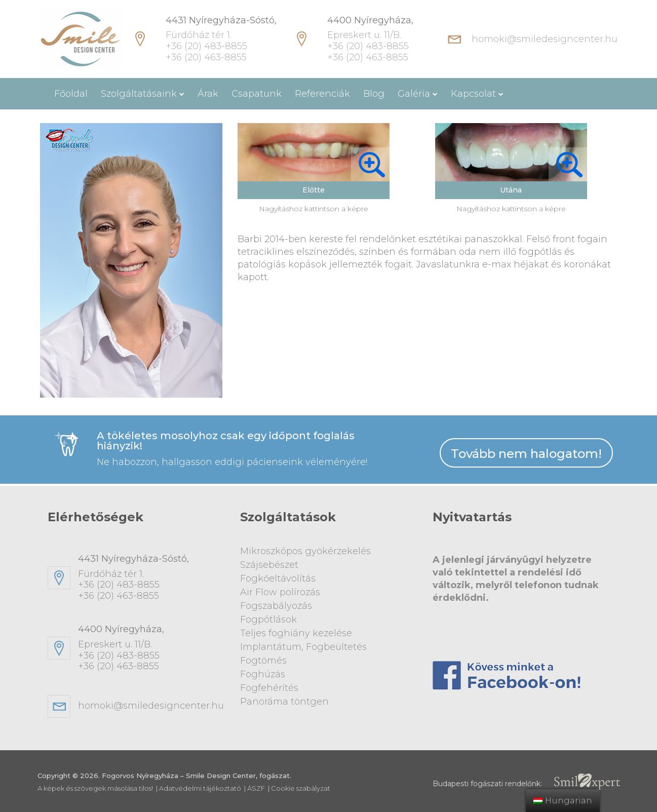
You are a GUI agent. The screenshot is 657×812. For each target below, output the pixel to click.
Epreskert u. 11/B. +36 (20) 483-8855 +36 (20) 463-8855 (370, 39)
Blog (374, 94)
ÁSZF (256, 788)
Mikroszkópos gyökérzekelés (305, 551)
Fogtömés (263, 661)
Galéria (414, 94)
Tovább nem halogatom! (526, 454)
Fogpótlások (268, 620)
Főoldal (71, 94)
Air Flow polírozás (280, 592)
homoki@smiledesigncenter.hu (545, 39)
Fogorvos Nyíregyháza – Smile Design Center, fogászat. (197, 776)
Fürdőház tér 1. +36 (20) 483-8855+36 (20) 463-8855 (151, 577)
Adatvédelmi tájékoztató (200, 788)
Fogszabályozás (276, 606)
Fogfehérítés (269, 688)
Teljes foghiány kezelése (296, 633)
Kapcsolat (473, 94)
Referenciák (322, 94)
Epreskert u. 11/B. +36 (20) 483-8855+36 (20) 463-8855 (151, 648)
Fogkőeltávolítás (278, 578)
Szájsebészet (269, 565)
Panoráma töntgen (284, 702)
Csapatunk (257, 94)
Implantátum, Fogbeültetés (303, 647)
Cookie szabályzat (301, 788)
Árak (208, 94)
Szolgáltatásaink (139, 94)
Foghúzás (263, 674)
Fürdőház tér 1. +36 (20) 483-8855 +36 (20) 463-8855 (221, 39)
